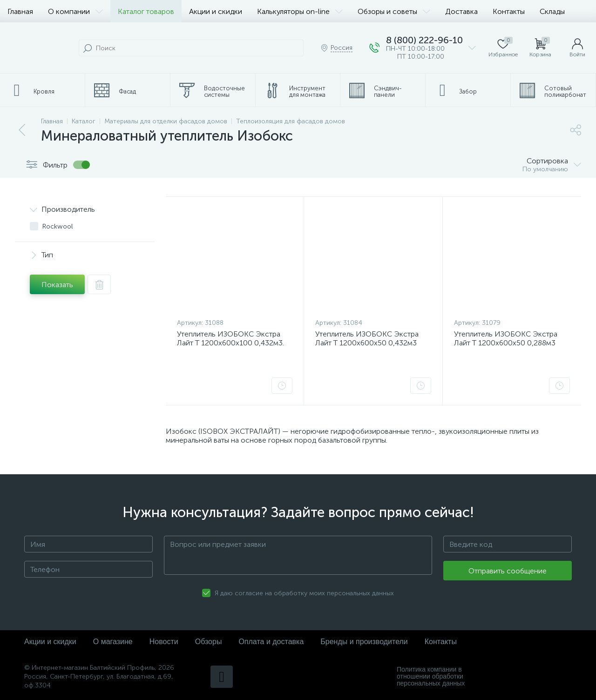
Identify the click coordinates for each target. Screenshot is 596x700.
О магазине (113, 642)
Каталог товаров (146, 11)
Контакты (509, 11)
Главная (20, 11)
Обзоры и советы (394, 11)
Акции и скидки (216, 11)
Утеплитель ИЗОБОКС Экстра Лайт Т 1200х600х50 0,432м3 (367, 338)
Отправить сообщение (508, 571)
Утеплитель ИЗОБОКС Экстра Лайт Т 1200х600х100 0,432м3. (230, 338)
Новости (164, 642)
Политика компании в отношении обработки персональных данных (431, 676)
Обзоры (209, 642)
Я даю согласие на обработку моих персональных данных (304, 593)
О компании (75, 11)
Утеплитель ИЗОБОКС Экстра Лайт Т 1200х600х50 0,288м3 (506, 338)
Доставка (461, 11)
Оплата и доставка (271, 642)
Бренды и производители (364, 642)
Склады (552, 11)
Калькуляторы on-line (300, 11)
